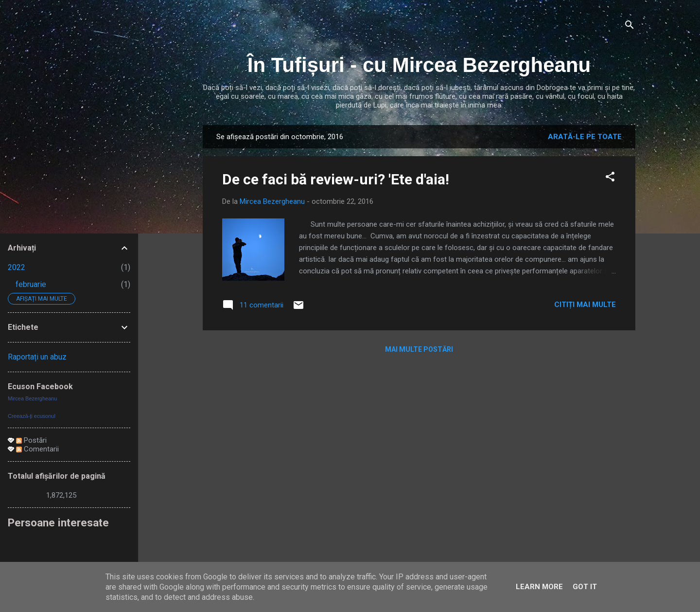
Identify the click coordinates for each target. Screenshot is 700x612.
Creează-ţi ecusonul (32, 416)
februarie (31, 284)
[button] (610, 178)
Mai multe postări (419, 349)
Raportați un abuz (37, 357)
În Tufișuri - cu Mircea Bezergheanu (419, 65)
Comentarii (37, 449)
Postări (31, 440)
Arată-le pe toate (585, 137)
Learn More (539, 587)
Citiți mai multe (585, 305)
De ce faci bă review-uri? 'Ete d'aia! (336, 179)
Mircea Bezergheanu (33, 398)
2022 (17, 267)
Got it (585, 587)
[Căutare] (630, 27)
